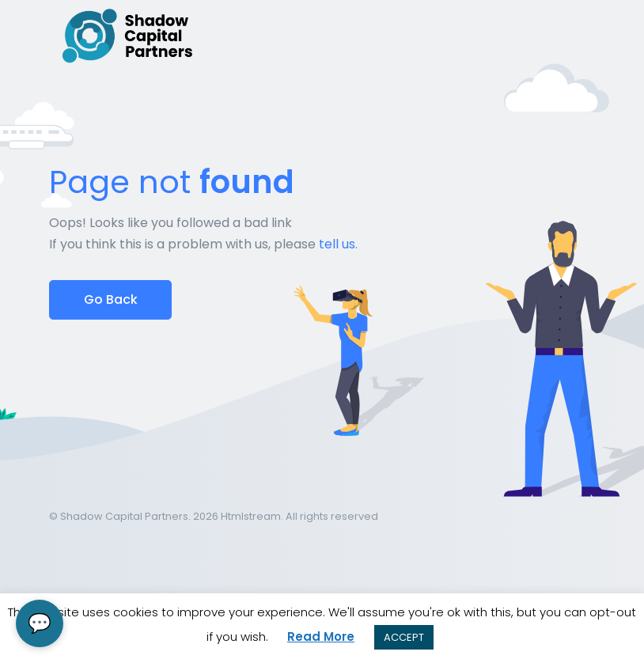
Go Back (111, 299)
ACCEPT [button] (404, 637)
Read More (321, 636)
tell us (337, 244)
